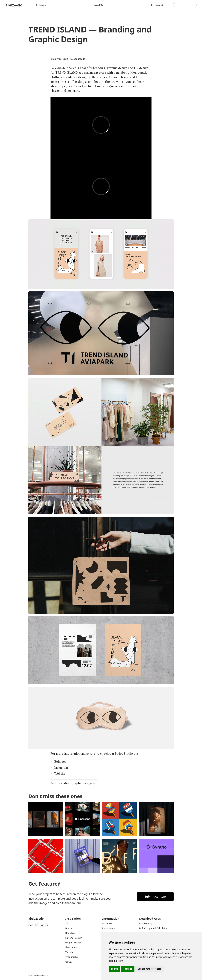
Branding (70, 933)
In (36, 925)
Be (31, 925)
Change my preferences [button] (149, 969)
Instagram (61, 768)
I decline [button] (128, 969)
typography (72, 957)
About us (99, 5)
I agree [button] (114, 969)
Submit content (156, 896)
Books (69, 928)
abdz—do (14, 5)
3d (67, 923)
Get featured (157, 5)
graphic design (82, 783)
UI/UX (68, 962)
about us (107, 923)
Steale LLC (45, 976)
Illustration (71, 947)
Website (60, 774)
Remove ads (109, 928)
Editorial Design (74, 938)
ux (95, 783)
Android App (146, 923)
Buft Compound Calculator (153, 928)
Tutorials (70, 952)
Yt (42, 925)
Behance (60, 762)
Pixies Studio (58, 68)
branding (64, 783)
